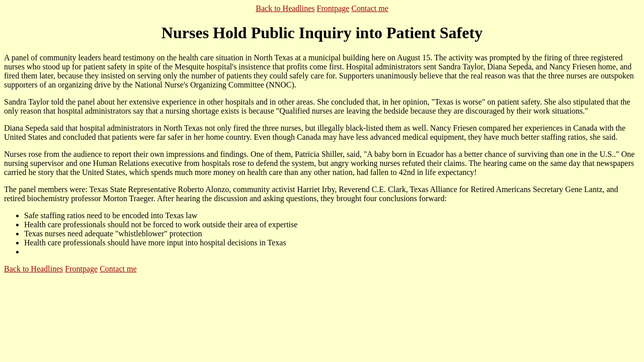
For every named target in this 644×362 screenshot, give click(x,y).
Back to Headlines (285, 8)
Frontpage (333, 8)
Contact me (370, 8)
